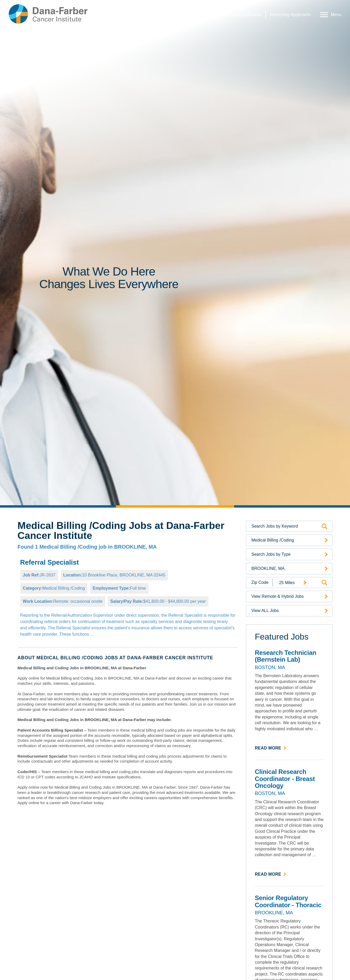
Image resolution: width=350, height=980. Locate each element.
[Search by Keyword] (286, 526)
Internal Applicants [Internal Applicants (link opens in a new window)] (243, 15)
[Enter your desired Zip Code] (259, 583)
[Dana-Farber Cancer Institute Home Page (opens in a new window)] (48, 14)
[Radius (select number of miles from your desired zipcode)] (291, 583)
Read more (271, 748)
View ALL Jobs (265, 611)
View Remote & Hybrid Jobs (278, 596)
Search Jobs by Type (271, 554)
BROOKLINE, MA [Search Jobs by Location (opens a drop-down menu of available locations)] (268, 568)
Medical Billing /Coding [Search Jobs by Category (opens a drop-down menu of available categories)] (273, 540)
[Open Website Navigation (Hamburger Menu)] (330, 14)
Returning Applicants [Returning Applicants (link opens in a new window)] (290, 15)
